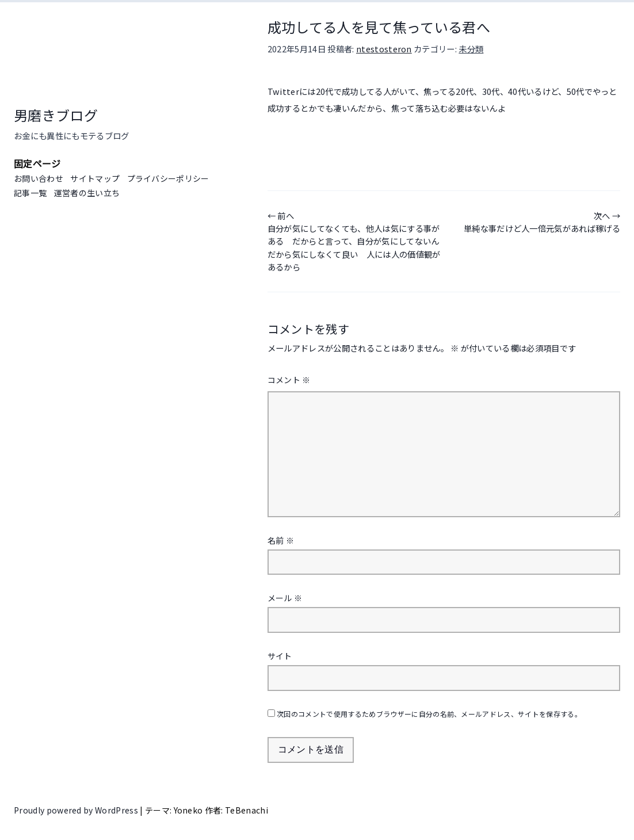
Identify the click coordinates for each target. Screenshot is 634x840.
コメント (289, 380)
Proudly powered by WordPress (77, 810)
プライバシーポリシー (168, 178)
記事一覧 (30, 193)
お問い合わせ (39, 178)
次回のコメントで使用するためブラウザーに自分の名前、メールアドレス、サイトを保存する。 (429, 714)
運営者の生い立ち (87, 193)
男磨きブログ (56, 115)
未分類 (471, 49)
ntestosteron (384, 49)
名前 (281, 540)
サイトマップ (95, 178)
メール (285, 598)
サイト (280, 656)
